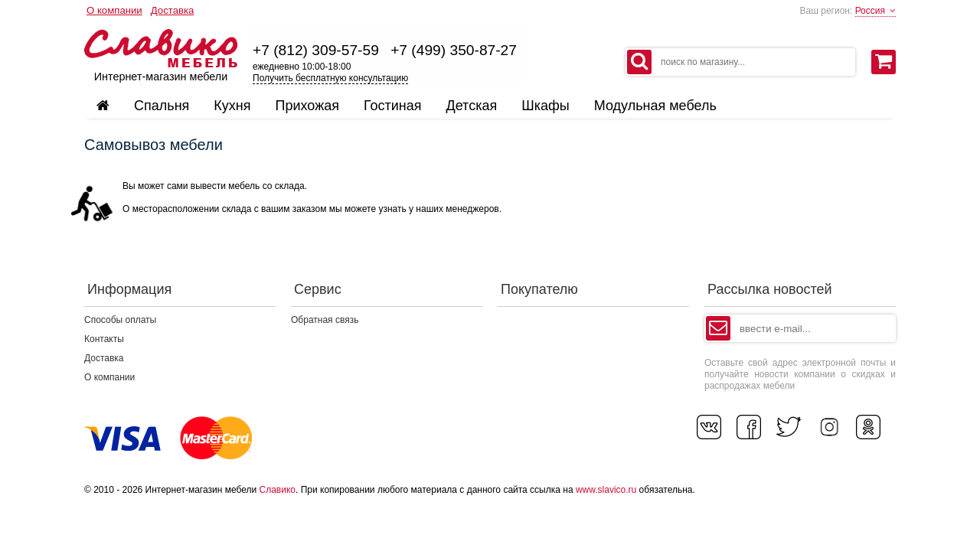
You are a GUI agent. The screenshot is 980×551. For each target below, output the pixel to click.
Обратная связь (325, 320)
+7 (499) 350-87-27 (454, 50)
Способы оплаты (120, 320)
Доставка (173, 10)
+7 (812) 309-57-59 (316, 50)
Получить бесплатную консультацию (330, 78)
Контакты (104, 339)
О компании (114, 10)
